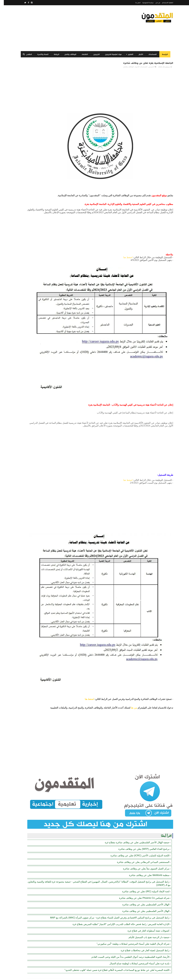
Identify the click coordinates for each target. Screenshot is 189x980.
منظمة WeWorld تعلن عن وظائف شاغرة (145, 784)
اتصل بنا (134, 3)
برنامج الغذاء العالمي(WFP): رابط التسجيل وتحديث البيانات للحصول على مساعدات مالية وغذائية (36, 113)
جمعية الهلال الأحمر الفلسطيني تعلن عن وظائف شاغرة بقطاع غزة (133, 751)
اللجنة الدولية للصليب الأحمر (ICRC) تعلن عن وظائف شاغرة (136, 764)
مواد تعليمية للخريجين (112, 54)
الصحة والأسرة (42, 54)
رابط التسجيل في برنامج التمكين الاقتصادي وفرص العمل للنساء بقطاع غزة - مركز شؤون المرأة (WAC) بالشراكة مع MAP (36, 214)
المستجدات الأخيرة (137, 68)
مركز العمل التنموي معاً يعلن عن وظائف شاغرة (142, 777)
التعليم (130, 54)
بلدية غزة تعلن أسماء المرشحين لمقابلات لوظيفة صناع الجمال (136, 879)
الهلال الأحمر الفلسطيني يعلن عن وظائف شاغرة (142, 813)
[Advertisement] (67, 28)
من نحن (154, 3)
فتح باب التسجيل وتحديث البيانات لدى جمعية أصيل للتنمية (36, 100)
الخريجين (95, 54)
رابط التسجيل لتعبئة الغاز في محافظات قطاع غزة (141, 865)
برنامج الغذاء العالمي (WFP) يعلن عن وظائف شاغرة (140, 758)
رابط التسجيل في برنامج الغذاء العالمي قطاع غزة (35, 123)
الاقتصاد (84, 54)
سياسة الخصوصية (144, 3)
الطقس (28, 54)
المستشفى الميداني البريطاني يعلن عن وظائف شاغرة (139, 771)
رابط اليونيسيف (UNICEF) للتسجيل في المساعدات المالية (35, 200)
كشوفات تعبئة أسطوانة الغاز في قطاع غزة (145, 846)
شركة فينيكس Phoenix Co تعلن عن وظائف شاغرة (140, 807)
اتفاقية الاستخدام (164, 3)
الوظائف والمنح (69, 54)
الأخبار (140, 54)
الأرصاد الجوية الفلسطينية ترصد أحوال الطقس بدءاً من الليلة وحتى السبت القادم (127, 872)
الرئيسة (164, 54)
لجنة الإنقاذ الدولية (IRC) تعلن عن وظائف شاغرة (142, 800)
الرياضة (55, 54)
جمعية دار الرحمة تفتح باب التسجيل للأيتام (145, 852)
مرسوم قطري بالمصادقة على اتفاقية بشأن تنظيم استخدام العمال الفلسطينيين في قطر (36, 137)
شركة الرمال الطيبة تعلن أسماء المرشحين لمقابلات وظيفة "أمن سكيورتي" (129, 859)
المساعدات (151, 54)
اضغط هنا (124, 264)
